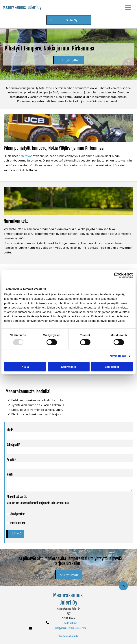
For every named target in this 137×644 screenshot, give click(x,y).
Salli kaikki (112, 367)
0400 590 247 (71, 623)
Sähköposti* (13, 445)
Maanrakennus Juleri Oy (22, 7)
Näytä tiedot (118, 356)
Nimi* (10, 430)
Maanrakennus (68, 595)
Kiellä (25, 367)
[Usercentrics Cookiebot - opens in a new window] (117, 275)
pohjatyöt (25, 156)
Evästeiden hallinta (69, 636)
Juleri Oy (68, 603)
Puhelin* (12, 460)
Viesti (10, 474)
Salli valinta (69, 367)
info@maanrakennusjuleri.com (71, 628)
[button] (128, 8)
